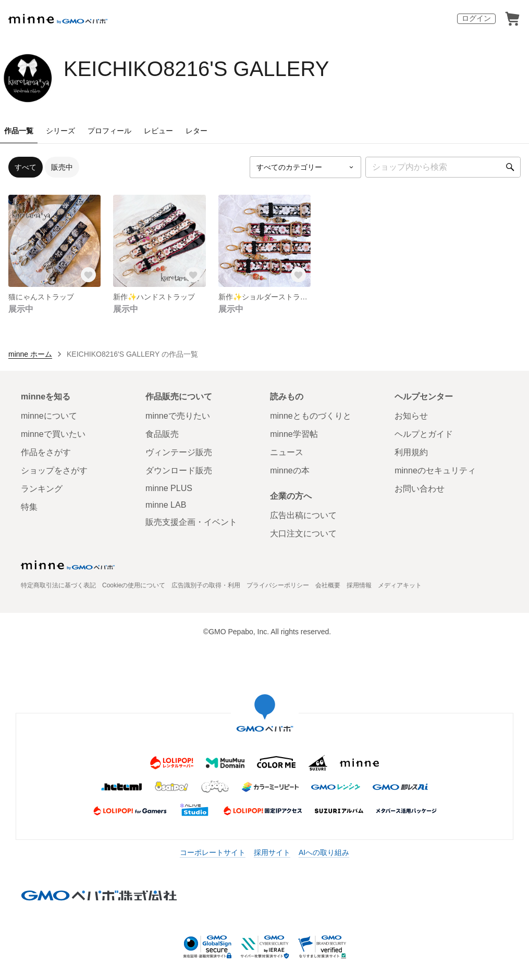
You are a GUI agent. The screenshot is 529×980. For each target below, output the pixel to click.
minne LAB (166, 505)
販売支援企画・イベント (191, 522)
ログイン (476, 18)
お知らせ (411, 416)
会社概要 (328, 585)
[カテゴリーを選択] (305, 167)
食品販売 (162, 434)
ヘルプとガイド (424, 434)
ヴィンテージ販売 (179, 452)
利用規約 (411, 452)
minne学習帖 (294, 434)
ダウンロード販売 (179, 470)
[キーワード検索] (443, 167)
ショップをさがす (54, 470)
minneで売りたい (178, 416)
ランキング (42, 489)
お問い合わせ (420, 489)
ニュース (287, 452)
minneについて (49, 416)
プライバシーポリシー (278, 585)
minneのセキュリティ (435, 470)
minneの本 (290, 470)
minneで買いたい (53, 434)
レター (196, 131)
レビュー (158, 131)
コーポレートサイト (213, 852)
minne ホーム (30, 354)
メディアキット (400, 585)
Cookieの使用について (134, 585)
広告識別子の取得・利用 (206, 585)
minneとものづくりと (311, 416)
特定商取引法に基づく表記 (58, 585)
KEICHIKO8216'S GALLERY (196, 69)
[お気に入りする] (88, 274)
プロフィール (109, 131)
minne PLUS (169, 488)
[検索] (510, 167)
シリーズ (60, 131)
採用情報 (359, 585)
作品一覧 (19, 131)
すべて (26, 167)
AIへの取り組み (324, 852)
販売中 (62, 167)
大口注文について (303, 533)
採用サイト (272, 852)
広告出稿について (303, 515)
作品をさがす (46, 452)
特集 (29, 507)
